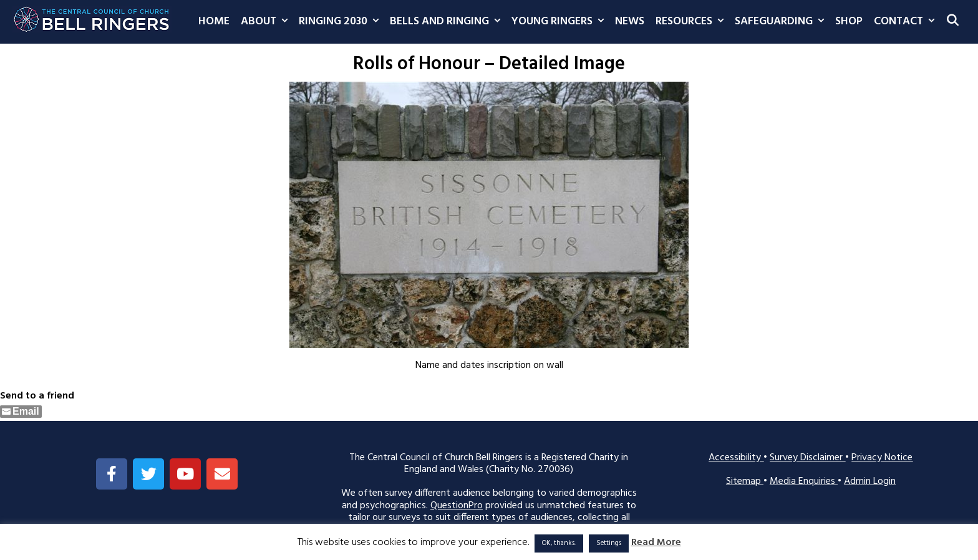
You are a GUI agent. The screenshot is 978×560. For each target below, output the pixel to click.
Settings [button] (609, 543)
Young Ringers (560, 22)
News (630, 22)
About (267, 22)
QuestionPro (457, 506)
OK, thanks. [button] (559, 543)
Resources (692, 22)
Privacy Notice (882, 458)
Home (214, 22)
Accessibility (736, 458)
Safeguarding (782, 22)
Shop (849, 22)
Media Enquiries (804, 481)
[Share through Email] (21, 412)
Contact (907, 22)
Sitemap (745, 481)
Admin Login (870, 481)
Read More (656, 543)
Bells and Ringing (448, 22)
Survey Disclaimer (807, 458)
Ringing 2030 (341, 22)
